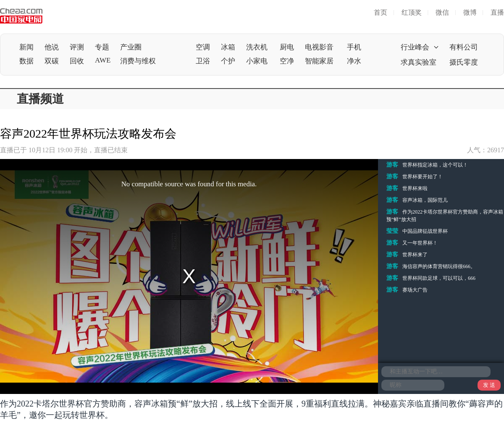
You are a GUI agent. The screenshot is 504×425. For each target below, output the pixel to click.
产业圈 (131, 47)
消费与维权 (138, 61)
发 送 (489, 385)
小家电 (257, 61)
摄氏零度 (464, 62)
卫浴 (203, 61)
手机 (354, 47)
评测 (77, 47)
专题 (102, 47)
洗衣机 (257, 47)
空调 (203, 47)
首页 (381, 12)
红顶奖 (412, 12)
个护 (228, 61)
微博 (470, 12)
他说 (52, 47)
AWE (103, 60)
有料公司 (464, 47)
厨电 (287, 47)
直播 (497, 12)
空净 (287, 61)
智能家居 (319, 61)
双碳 (52, 61)
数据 (26, 61)
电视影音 (319, 47)
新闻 (26, 47)
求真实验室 (419, 62)
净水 (354, 61)
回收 (77, 61)
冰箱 (228, 47)
